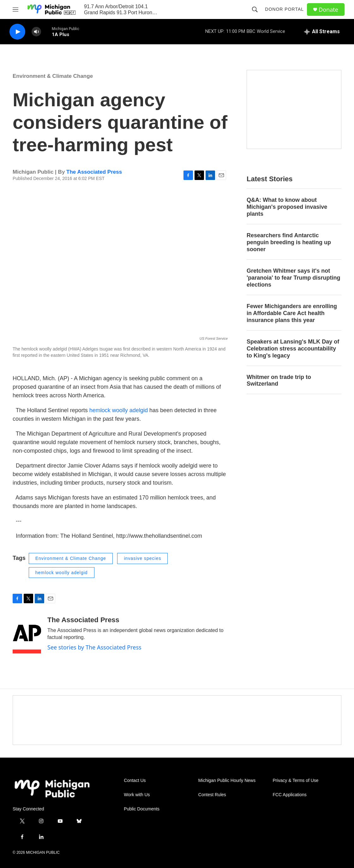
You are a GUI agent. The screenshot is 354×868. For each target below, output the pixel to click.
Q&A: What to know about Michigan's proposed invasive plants (287, 207)
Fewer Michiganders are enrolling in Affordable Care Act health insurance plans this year (292, 313)
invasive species (142, 558)
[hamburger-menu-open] (15, 9)
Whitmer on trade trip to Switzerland (279, 381)
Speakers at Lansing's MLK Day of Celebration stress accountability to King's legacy (293, 349)
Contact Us (135, 781)
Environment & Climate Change (53, 76)
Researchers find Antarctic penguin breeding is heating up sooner (289, 242)
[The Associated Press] (27, 635)
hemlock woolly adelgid (119, 410)
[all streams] (322, 32)
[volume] (36, 32)
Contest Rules (212, 795)
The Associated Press (94, 172)
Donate (328, 10)
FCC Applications (289, 795)
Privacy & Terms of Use (295, 781)
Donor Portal (284, 9)
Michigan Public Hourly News (227, 781)
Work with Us (137, 795)
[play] (17, 32)
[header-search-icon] (255, 9)
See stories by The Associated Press (94, 647)
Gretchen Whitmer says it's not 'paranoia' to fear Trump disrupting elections (294, 278)
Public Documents (142, 809)
